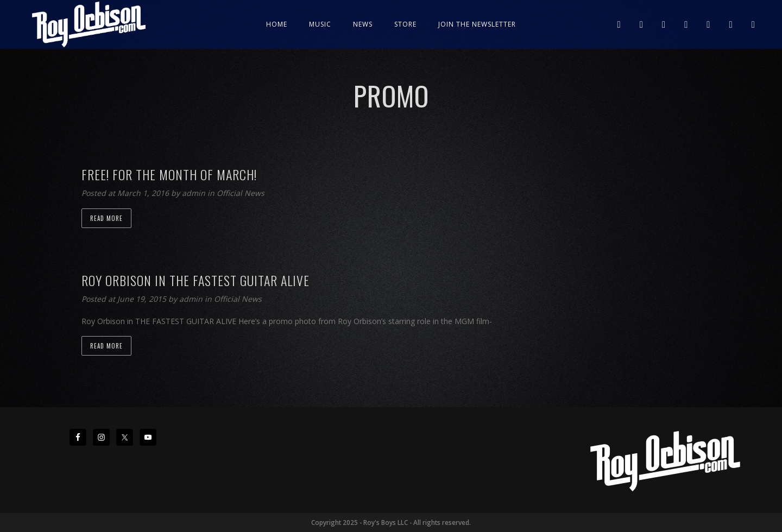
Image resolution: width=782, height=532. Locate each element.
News (363, 24)
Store (405, 24)
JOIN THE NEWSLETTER (477, 24)
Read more (106, 218)
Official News (241, 193)
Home (277, 24)
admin (195, 193)
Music (320, 24)
